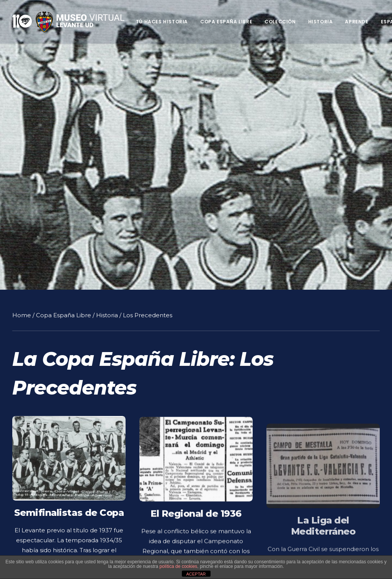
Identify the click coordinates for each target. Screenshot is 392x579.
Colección (280, 22)
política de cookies (179, 566)
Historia (321, 22)
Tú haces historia (162, 22)
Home (22, 314)
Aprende (357, 22)
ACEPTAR (196, 574)
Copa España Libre (226, 22)
